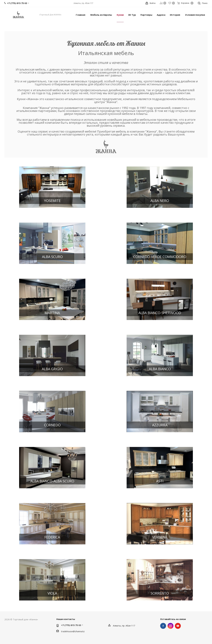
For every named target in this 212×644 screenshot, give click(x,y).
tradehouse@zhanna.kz (73, 631)
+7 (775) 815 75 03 (71, 625)
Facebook (163, 626)
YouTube (178, 626)
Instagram (170, 626)
